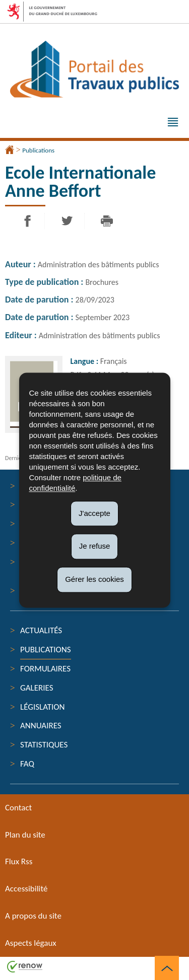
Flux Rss (19, 861)
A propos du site (33, 916)
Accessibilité (26, 889)
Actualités (41, 630)
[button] (173, 123)
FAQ (27, 764)
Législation (43, 707)
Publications (38, 150)
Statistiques (44, 745)
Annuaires (41, 726)
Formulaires (45, 669)
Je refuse (95, 546)
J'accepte (94, 513)
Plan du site (25, 835)
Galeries (37, 688)
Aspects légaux (31, 943)
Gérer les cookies (94, 579)
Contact (18, 808)
